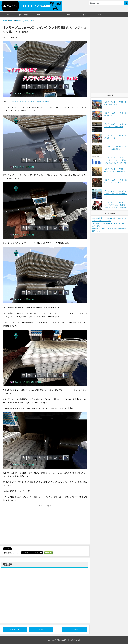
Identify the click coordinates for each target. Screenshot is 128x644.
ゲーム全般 (23, 15)
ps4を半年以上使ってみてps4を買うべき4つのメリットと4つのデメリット (109, 219)
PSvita (69, 15)
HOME (41, 629)
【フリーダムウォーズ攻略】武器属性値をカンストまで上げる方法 (115, 194)
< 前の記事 (15, 629)
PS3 (54, 15)
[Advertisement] (23, 525)
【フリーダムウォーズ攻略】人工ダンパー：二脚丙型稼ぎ (115, 125)
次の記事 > (75, 629)
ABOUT (100, 15)
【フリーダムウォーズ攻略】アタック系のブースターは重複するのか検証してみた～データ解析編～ (115, 161)
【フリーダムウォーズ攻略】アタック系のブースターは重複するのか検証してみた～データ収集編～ (115, 206)
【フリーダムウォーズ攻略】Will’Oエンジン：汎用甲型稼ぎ (115, 170)
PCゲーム (85, 15)
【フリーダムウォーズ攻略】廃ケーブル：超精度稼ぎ (115, 148)
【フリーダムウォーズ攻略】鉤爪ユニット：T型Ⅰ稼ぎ (115, 181)
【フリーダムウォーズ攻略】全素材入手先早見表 (115, 103)
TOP (8, 15)
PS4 (38, 15)
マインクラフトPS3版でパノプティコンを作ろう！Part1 (29, 101)
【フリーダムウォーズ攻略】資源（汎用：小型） (115, 136)
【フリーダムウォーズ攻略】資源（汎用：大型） (115, 114)
